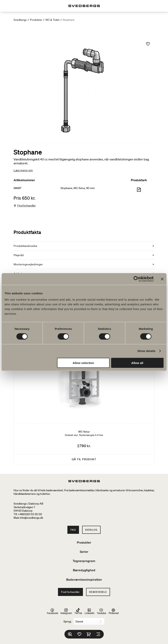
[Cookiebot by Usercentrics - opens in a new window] (136, 279)
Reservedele (98, 592)
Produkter (36, 20)
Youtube (101, 611)
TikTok (78, 611)
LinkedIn (90, 611)
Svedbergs (20, 20)
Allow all (137, 363)
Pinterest (114, 611)
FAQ (73, 530)
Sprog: (67, 621)
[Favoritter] (79, 634)
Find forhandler (27, 206)
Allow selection (83, 363)
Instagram (66, 611)
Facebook (53, 611)
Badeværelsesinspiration (84, 579)
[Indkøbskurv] (89, 634)
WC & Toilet (52, 20)
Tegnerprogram (84, 561)
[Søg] (70, 634)
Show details (146, 351)
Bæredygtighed (84, 570)
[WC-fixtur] (84, 391)
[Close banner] (162, 279)
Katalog (91, 530)
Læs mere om (23, 170)
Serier (84, 552)
